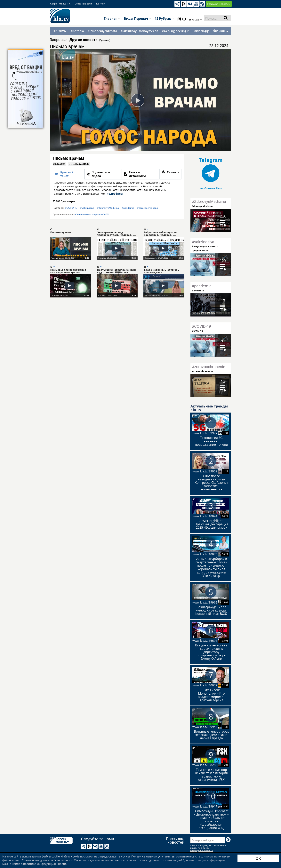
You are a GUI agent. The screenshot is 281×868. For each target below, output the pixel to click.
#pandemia (128, 208)
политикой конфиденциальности (202, 849)
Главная (112, 19)
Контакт (101, 4)
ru (190, 19)
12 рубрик (164, 19)
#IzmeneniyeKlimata (102, 31)
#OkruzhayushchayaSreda (140, 31)
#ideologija (202, 31)
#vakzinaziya (87, 208)
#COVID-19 (71, 208)
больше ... (221, 31)
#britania (77, 31)
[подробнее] (114, 194)
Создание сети (83, 4)
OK (258, 858)
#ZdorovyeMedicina (108, 208)
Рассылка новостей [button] (219, 4)
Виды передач (137, 19)
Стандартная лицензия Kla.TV (92, 214)
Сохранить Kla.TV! (60, 4)
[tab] (69, 174)
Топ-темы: (60, 31)
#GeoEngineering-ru (176, 31)
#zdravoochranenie (148, 208)
